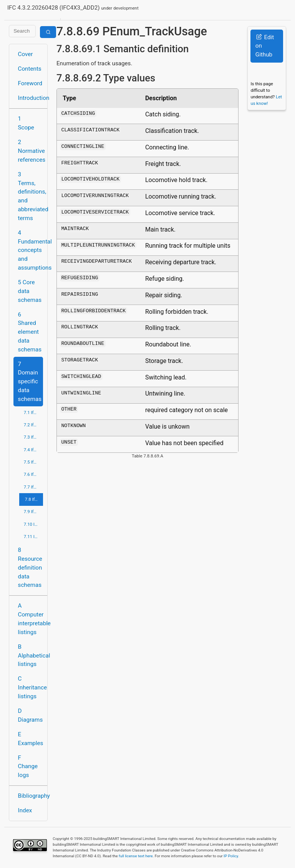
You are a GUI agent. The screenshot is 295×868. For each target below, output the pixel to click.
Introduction (31, 98)
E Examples (31, 739)
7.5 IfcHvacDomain (33, 462)
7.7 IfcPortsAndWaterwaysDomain (33, 487)
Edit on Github (265, 46)
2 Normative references (31, 151)
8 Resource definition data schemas (30, 567)
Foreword (30, 83)
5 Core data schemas (30, 291)
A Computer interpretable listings (31, 619)
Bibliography (31, 796)
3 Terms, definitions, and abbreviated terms (31, 196)
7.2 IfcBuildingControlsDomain (33, 425)
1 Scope (26, 123)
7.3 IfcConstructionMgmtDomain (33, 437)
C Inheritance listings (31, 687)
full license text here (136, 856)
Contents (30, 69)
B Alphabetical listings (31, 656)
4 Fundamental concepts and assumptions (31, 250)
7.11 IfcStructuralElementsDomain (33, 537)
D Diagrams (31, 715)
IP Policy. (231, 856)
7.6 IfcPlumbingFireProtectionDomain (33, 474)
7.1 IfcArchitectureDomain (33, 412)
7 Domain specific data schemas (30, 382)
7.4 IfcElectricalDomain (33, 450)
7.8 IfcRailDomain (34, 499)
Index (25, 810)
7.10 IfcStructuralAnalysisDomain (33, 524)
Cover (26, 54)
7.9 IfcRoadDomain (33, 512)
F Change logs (28, 767)
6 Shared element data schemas (30, 332)
